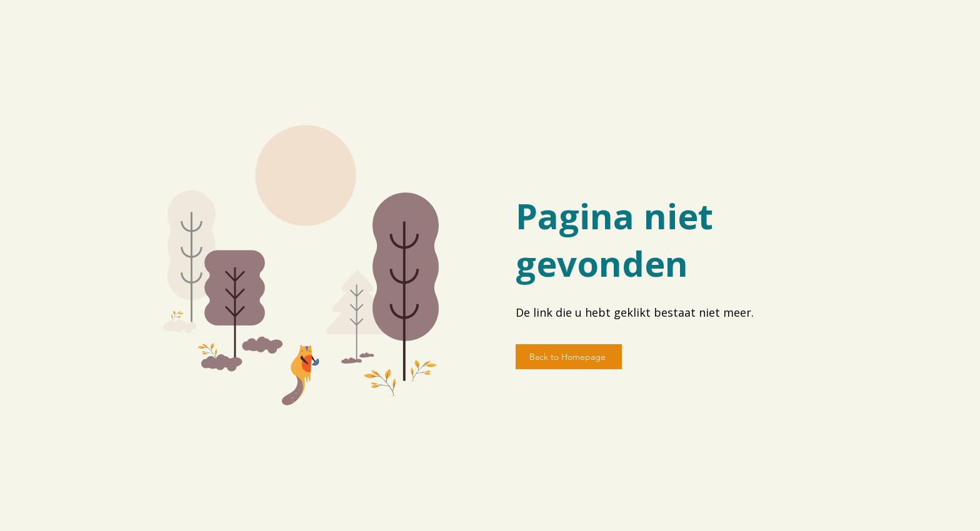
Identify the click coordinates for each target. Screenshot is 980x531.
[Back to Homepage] (569, 357)
